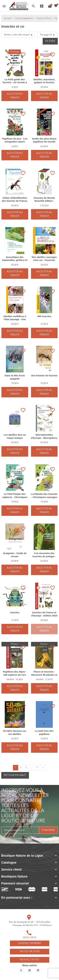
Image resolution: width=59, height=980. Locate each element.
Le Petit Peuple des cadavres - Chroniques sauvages (15, 497)
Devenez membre (30, 943)
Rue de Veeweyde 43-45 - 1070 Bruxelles (30, 922)
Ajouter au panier (15, 96)
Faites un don (30, 952)
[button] (34, 6)
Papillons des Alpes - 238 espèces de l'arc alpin (15, 675)
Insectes (15, 612)
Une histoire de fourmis (44, 375)
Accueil (7, 18)
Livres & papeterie (24, 18)
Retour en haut (15, 775)
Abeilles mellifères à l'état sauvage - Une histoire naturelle (15, 319)
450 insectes (44, 316)
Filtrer (50, 41)
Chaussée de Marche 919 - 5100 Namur (32, 925)
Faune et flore (44, 18)
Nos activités (29, 960)
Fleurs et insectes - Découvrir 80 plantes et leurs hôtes (44, 675)
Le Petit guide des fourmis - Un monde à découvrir (15, 82)
